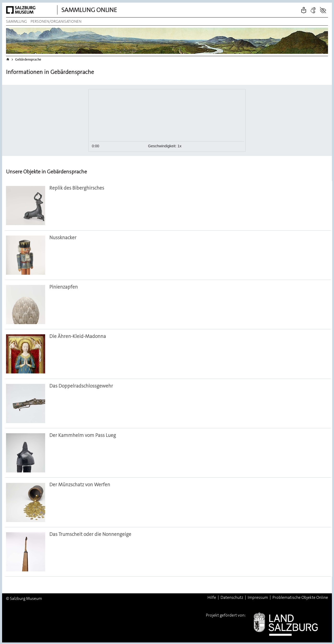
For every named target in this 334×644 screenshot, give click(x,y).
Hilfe (212, 598)
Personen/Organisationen (56, 21)
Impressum (258, 598)
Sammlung (16, 21)
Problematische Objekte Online (300, 598)
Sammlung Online (89, 10)
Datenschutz (232, 598)
